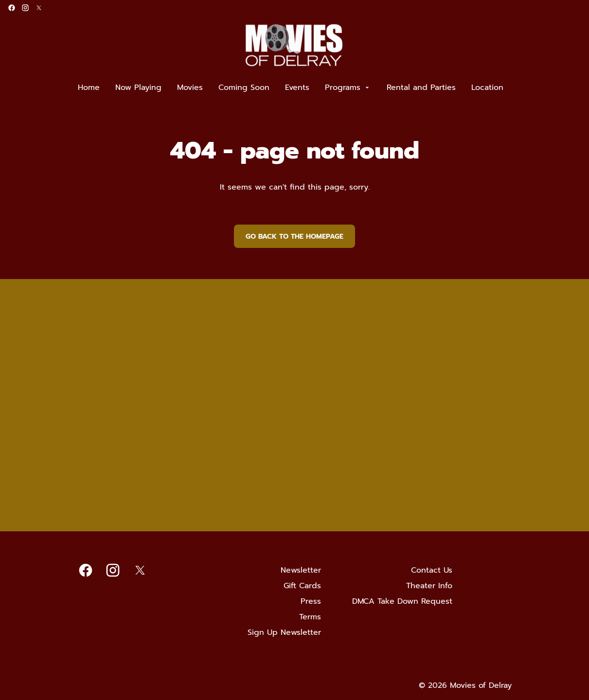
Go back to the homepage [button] (294, 236)
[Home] (89, 87)
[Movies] (190, 87)
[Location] (487, 87)
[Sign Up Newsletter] (284, 632)
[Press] (311, 601)
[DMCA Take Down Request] (402, 601)
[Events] (297, 87)
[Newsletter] (301, 570)
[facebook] (12, 8)
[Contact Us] (432, 570)
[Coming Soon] (244, 87)
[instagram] (25, 8)
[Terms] (310, 617)
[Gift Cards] (302, 586)
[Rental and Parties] (421, 87)
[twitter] (39, 8)
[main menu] (291, 87)
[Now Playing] (138, 87)
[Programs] (348, 87)
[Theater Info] (429, 586)
